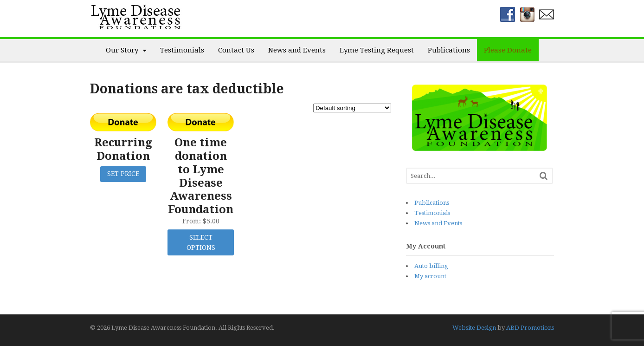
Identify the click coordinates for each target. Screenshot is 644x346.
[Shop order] (352, 108)
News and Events (297, 50)
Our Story (122, 50)
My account (430, 276)
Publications (449, 50)
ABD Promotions (530, 328)
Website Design (474, 328)
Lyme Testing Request (377, 50)
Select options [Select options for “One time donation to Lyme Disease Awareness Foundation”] (201, 243)
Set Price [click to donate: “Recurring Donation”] (123, 174)
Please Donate (508, 50)
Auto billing (431, 266)
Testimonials (182, 50)
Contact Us (236, 50)
